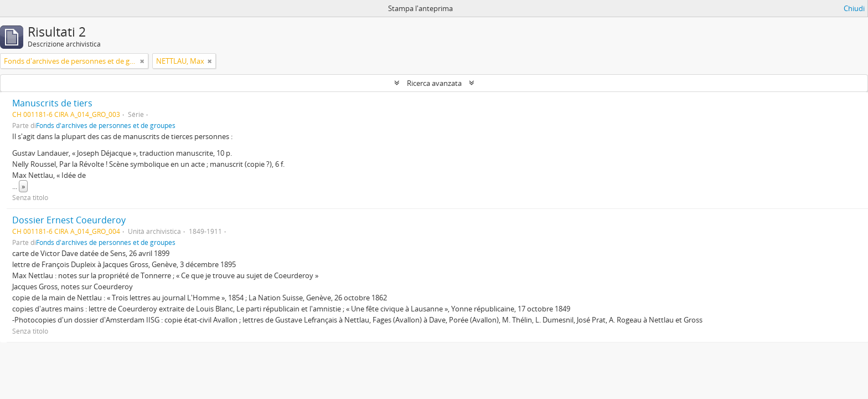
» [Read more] (23, 186)
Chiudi (854, 8)
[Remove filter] (142, 61)
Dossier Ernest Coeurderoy (69, 220)
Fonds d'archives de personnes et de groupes (106, 125)
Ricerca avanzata (434, 83)
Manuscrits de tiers (52, 103)
